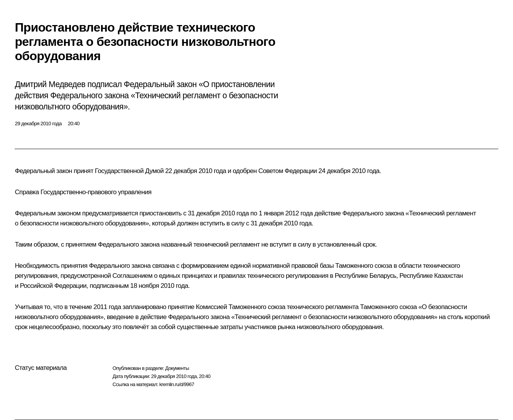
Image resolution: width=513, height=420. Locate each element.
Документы (177, 368)
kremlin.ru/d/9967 (177, 384)
